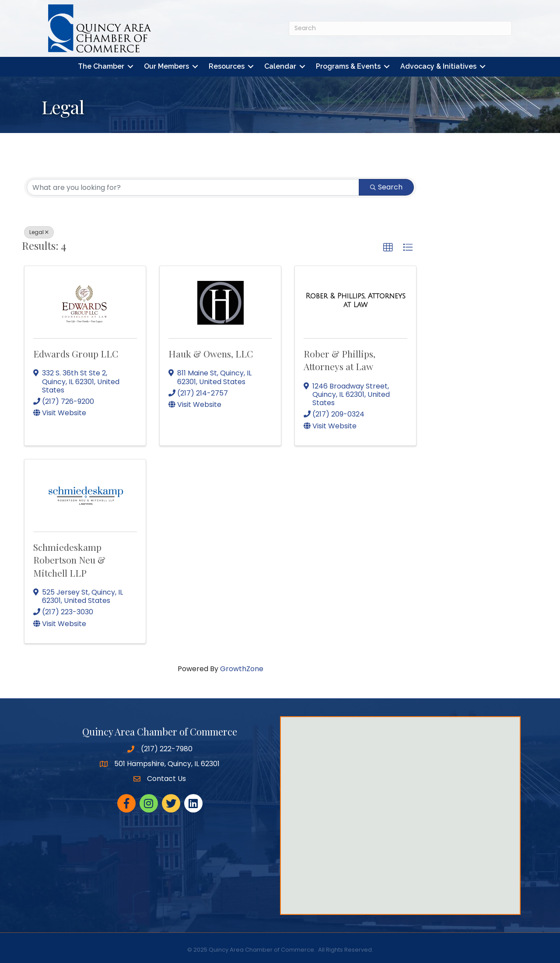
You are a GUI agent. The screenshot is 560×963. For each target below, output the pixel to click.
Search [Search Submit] (386, 187)
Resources (227, 67)
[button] (388, 248)
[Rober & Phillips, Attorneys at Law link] (355, 300)
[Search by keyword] (193, 188)
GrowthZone (242, 669)
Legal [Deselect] (39, 233)
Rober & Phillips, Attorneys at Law (339, 360)
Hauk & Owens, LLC (211, 354)
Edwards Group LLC (76, 354)
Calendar (280, 67)
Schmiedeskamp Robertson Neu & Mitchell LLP (69, 560)
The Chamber (101, 67)
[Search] (400, 28)
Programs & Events (348, 67)
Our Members (166, 67)
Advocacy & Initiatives (438, 67)
